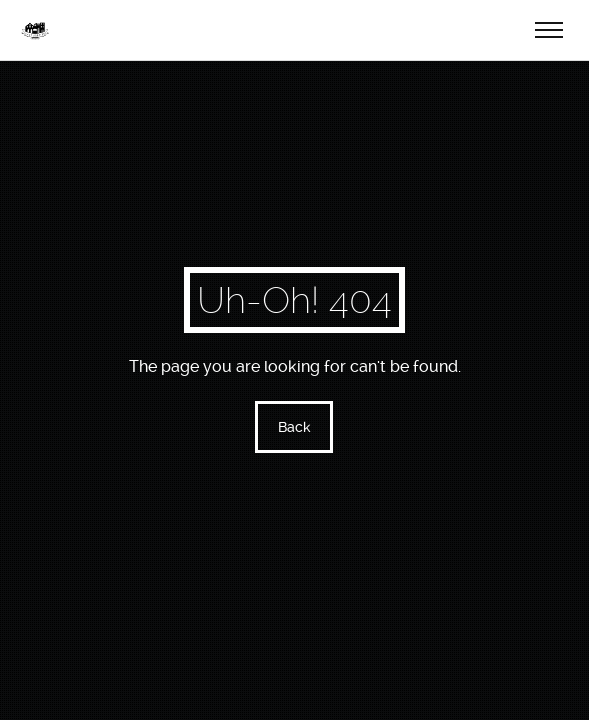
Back (294, 427)
